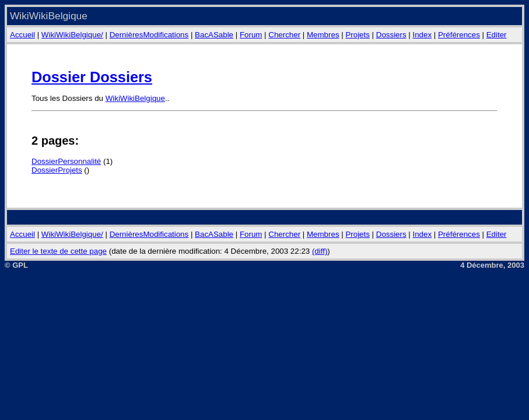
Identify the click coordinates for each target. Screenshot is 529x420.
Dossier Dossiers (92, 77)
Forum (251, 35)
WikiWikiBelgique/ (72, 35)
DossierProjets (57, 170)
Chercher (284, 35)
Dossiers (391, 35)
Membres (323, 35)
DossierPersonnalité (66, 161)
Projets (357, 35)
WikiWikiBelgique (135, 98)
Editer (497, 35)
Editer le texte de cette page (58, 251)
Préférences (459, 35)
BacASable (214, 35)
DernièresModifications (149, 35)
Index (423, 35)
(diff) (320, 251)
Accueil (22, 35)
